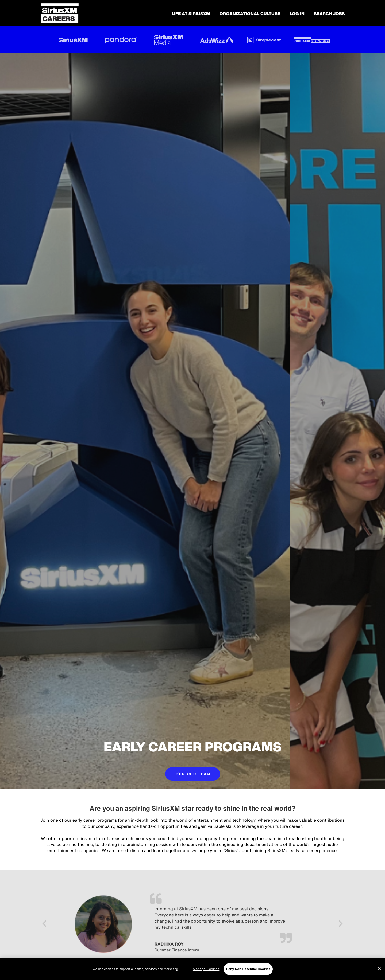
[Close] (379, 969)
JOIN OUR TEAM (193, 774)
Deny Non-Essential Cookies (248, 969)
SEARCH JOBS (329, 14)
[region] (192, 969)
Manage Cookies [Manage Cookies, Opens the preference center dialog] (206, 969)
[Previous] (45, 924)
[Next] (340, 924)
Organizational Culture (250, 14)
